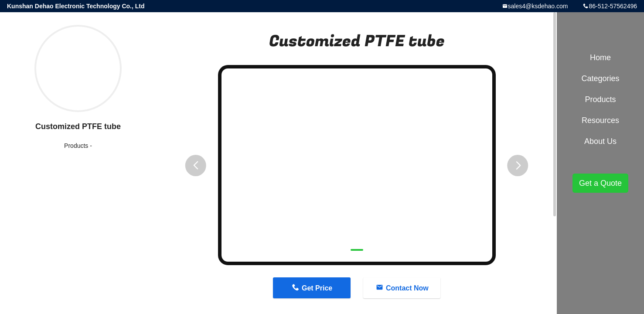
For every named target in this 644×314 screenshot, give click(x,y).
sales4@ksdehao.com (538, 6)
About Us (600, 141)
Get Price (317, 288)
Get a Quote (600, 183)
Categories (600, 78)
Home (600, 58)
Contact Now (407, 288)
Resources (600, 120)
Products (76, 146)
